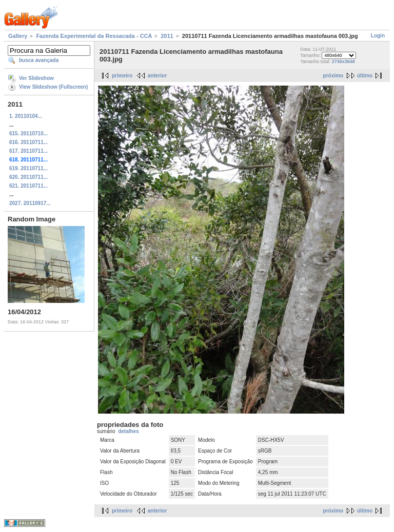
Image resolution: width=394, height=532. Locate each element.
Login (378, 36)
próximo (333, 76)
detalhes (129, 431)
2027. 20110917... (30, 203)
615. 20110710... (28, 134)
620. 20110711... (28, 177)
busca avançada (39, 60)
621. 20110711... (28, 186)
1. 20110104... (26, 116)
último (365, 76)
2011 (167, 36)
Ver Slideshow (36, 78)
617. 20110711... (28, 151)
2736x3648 (343, 62)
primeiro (122, 76)
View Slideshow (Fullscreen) (53, 87)
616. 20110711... (28, 142)
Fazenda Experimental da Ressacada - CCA (94, 36)
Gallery (18, 36)
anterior (157, 76)
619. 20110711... (28, 168)
